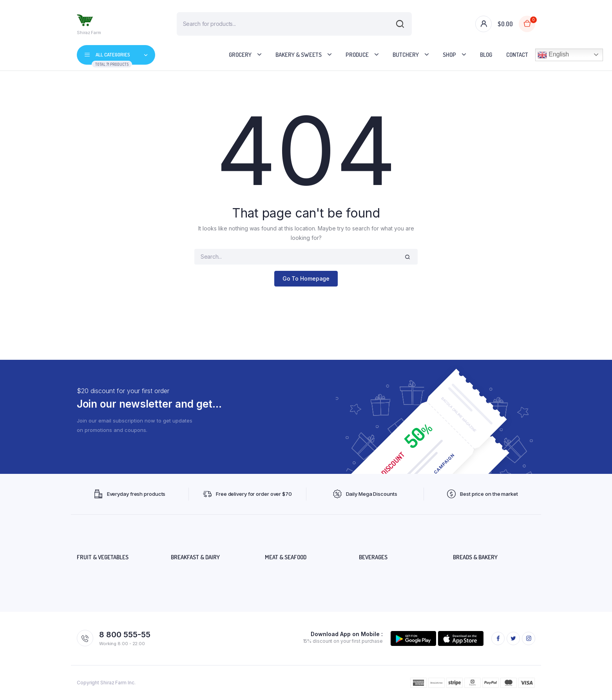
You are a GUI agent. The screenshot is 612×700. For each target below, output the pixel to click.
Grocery (240, 55)
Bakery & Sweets (299, 55)
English (553, 55)
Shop (449, 55)
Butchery (406, 55)
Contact (517, 55)
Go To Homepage (306, 278)
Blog (486, 55)
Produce (357, 55)
